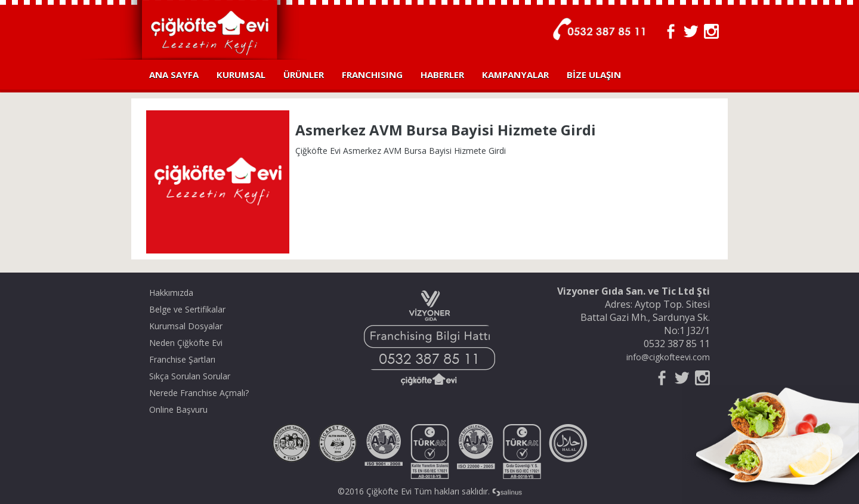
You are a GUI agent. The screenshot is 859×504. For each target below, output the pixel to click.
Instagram (711, 31)
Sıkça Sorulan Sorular (190, 376)
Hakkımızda (171, 293)
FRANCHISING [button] (372, 75)
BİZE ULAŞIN (594, 75)
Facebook (671, 31)
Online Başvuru (178, 409)
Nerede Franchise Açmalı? (199, 393)
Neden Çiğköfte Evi (186, 343)
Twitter (691, 31)
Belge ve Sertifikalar (187, 309)
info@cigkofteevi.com (668, 357)
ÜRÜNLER (304, 75)
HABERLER (442, 75)
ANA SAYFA (174, 75)
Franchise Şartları (182, 359)
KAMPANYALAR (515, 75)
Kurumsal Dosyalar (186, 326)
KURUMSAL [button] (241, 75)
